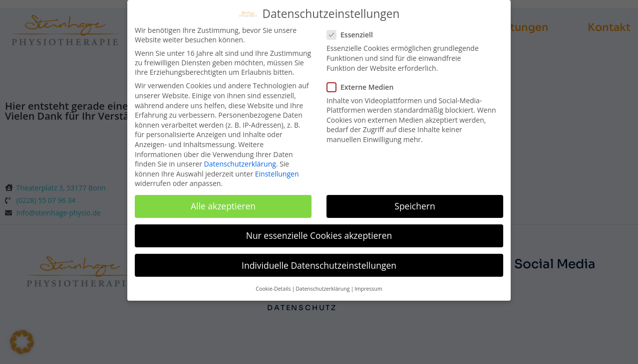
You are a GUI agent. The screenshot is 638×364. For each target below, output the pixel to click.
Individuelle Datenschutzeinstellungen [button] (319, 256)
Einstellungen (277, 165)
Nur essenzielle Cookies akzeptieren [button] (319, 227)
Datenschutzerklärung (240, 155)
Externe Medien (364, 78)
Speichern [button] (415, 197)
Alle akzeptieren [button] (223, 197)
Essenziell (354, 26)
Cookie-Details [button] (273, 280)
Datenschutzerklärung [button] (322, 280)
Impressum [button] (368, 280)
